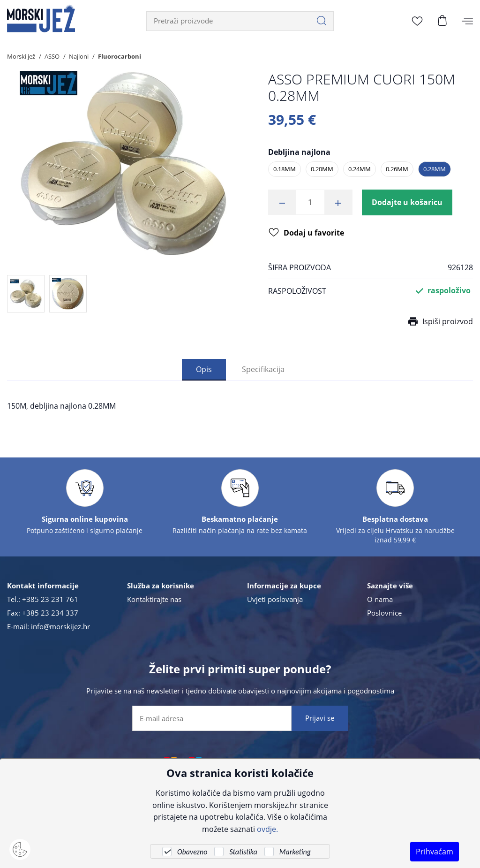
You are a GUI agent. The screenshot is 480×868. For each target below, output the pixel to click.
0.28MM (435, 169)
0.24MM (360, 169)
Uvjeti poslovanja (275, 599)
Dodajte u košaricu (407, 202)
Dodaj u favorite (306, 233)
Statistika (243, 852)
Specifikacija (263, 369)
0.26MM (397, 169)
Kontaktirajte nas (154, 599)
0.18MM (285, 169)
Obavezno (192, 852)
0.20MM (322, 169)
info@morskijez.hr (60, 626)
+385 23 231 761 (50, 599)
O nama (380, 599)
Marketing (295, 852)
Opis (204, 369)
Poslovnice (384, 613)
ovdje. (267, 829)
